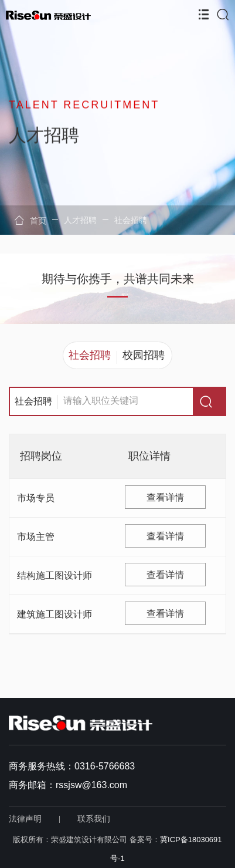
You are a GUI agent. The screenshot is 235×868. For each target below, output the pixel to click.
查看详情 (165, 497)
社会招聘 (131, 220)
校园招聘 (144, 355)
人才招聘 (80, 220)
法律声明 (25, 819)
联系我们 (94, 819)
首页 (30, 220)
